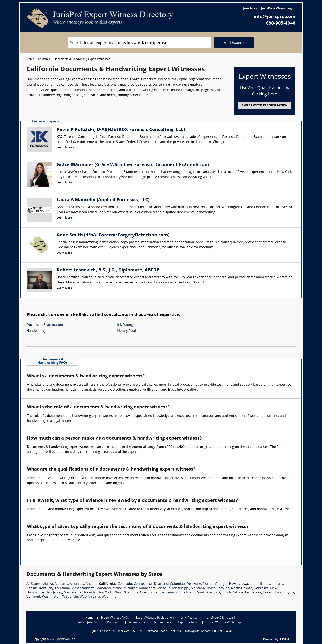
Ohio (117, 593)
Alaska (48, 584)
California (44, 59)
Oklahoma (131, 593)
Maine (117, 588)
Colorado (125, 584)
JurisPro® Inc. (66, 639)
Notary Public (128, 331)
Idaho (254, 584)
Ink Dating (125, 325)
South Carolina (209, 593)
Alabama (61, 584)
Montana (198, 588)
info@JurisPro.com (198, 631)
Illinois (265, 584)
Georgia (221, 584)
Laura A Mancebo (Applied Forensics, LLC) (103, 200)
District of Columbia (169, 584)
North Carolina (218, 588)
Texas (267, 593)
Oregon (146, 593)
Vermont (33, 597)
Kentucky (46, 588)
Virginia (288, 593)
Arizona (91, 584)
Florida (208, 584)
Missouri (164, 588)
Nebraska (261, 588)
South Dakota (232, 593)
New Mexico (73, 593)
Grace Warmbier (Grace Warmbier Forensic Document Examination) (133, 165)
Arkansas (77, 584)
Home (30, 59)
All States (34, 584)
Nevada (90, 593)
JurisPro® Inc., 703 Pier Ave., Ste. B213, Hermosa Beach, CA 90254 (137, 631)
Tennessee (253, 593)
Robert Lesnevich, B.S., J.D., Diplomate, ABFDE (108, 270)
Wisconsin (70, 597)
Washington (51, 597)
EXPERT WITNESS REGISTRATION (265, 105)
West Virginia (90, 597)
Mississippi (181, 588)
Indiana (277, 584)
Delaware (194, 584)
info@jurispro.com (275, 17)
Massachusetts (83, 588)
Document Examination (45, 325)
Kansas (32, 588)
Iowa (244, 584)
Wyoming (109, 597)
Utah (277, 593)
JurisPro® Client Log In (278, 9)
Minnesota (147, 588)
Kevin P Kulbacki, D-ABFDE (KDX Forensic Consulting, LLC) (121, 130)
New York (105, 593)
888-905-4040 (281, 24)
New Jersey (54, 593)
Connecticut (143, 584)
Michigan (131, 588)
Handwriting (36, 331)
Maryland (104, 588)
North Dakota (242, 588)
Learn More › (65, 148)
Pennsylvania (164, 593)
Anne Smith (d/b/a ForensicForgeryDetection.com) (113, 235)
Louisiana (62, 588)
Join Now (250, 9)
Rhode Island (185, 593)
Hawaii (234, 584)
